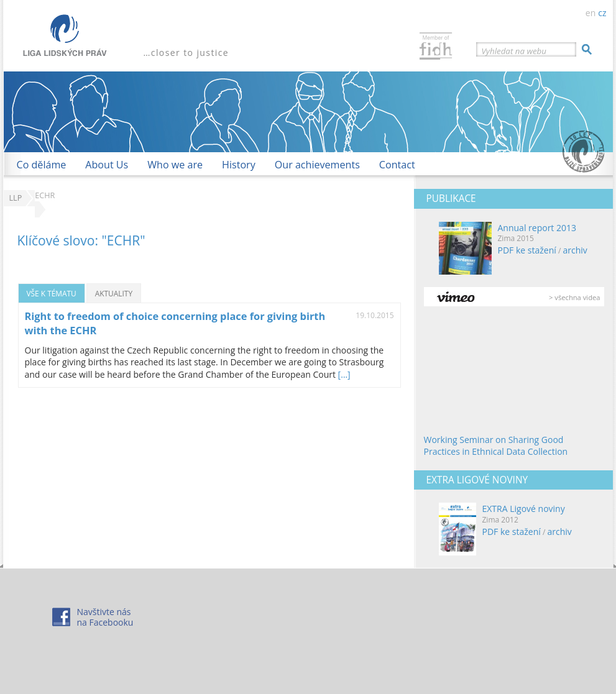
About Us (107, 165)
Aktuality (114, 293)
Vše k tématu (52, 293)
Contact (397, 165)
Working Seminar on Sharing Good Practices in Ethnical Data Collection (496, 446)
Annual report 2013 (537, 228)
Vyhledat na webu (514, 51)
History (239, 165)
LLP (16, 198)
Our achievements (317, 165)
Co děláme (42, 165)
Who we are (175, 165)
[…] (344, 374)
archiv (575, 250)
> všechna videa (574, 297)
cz (602, 13)
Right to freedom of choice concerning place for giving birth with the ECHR (175, 323)
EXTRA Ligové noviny (524, 509)
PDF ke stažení (527, 250)
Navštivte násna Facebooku (105, 617)
